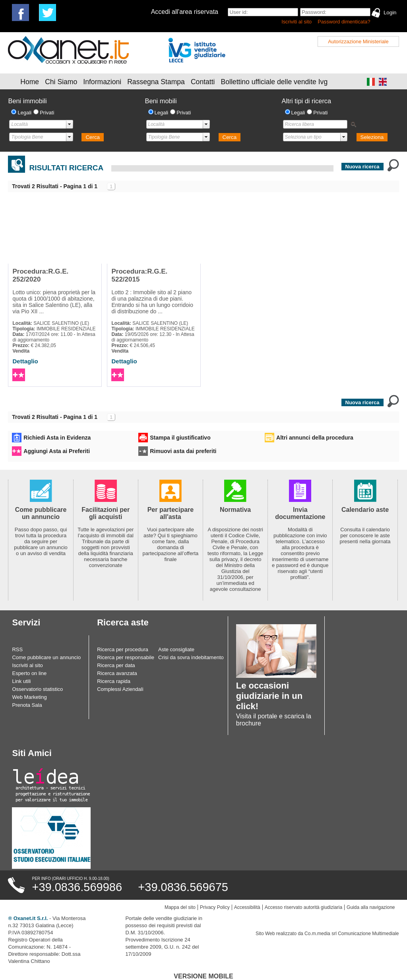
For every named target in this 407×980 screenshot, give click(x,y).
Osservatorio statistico (37, 689)
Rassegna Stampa (156, 82)
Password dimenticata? (344, 22)
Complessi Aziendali (120, 689)
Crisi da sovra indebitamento (191, 657)
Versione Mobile (203, 976)
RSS (17, 649)
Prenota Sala (27, 705)
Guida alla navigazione (371, 907)
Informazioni (102, 82)
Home (30, 82)
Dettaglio (25, 361)
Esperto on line (29, 673)
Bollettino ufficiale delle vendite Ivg (274, 82)
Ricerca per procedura (123, 649)
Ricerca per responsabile (126, 657)
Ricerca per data (116, 665)
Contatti (203, 82)
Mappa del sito (180, 907)
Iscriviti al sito (297, 22)
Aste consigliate (176, 649)
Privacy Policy (215, 907)
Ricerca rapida (114, 681)
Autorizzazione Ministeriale (358, 41)
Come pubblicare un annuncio (46, 657)
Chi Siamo (61, 82)
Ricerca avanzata (117, 673)
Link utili (21, 681)
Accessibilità (247, 907)
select (70, 124)
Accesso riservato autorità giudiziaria (303, 907)
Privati (47, 113)
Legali (24, 113)
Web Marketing (29, 697)
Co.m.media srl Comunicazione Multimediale (352, 934)
